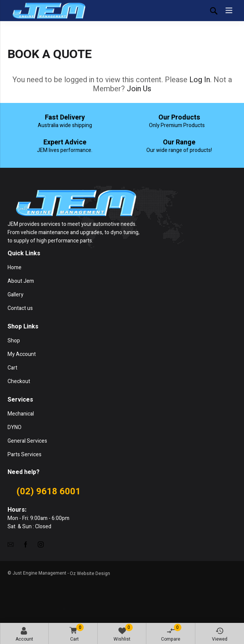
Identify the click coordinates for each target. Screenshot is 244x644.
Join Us (139, 89)
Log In (200, 80)
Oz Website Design (90, 573)
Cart (75, 633)
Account (24, 635)
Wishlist (123, 633)
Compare (171, 633)
